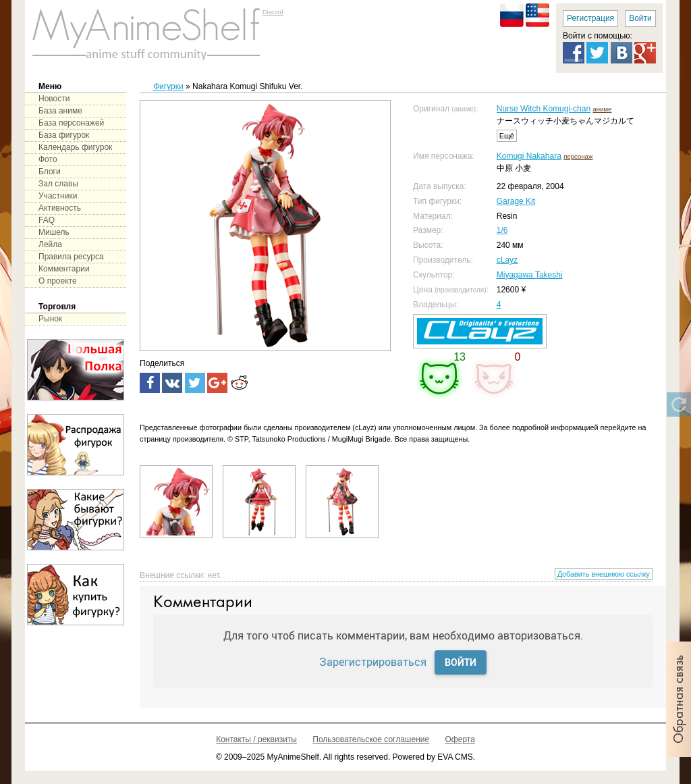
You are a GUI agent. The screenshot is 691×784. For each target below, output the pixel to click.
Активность (60, 208)
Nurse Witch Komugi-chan (544, 109)
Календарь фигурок (75, 147)
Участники (58, 196)
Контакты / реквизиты (256, 739)
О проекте (58, 281)
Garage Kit (516, 201)
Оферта (460, 739)
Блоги (50, 172)
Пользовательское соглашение (371, 739)
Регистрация (590, 18)
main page (146, 34)
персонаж (578, 156)
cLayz (507, 260)
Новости (54, 99)
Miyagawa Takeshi (530, 275)
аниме (602, 109)
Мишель (54, 232)
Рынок (50, 319)
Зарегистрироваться (373, 661)
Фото (48, 159)
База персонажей (71, 123)
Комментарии (64, 269)
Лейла (50, 244)
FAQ (47, 220)
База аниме (60, 111)
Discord (273, 12)
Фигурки (168, 86)
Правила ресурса (71, 257)
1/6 (502, 230)
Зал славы (58, 184)
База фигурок (64, 135)
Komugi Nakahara (529, 156)
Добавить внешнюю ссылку (604, 574)
